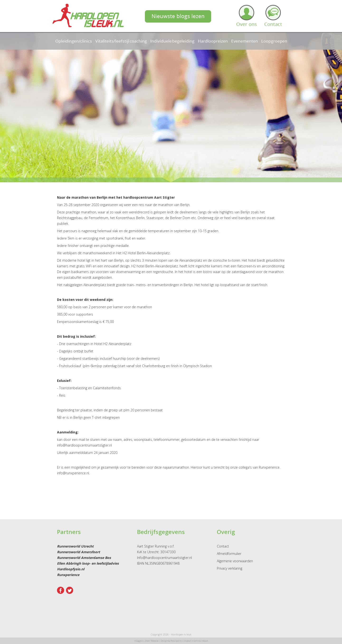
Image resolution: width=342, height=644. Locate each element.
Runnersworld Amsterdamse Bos (84, 558)
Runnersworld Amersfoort (78, 552)
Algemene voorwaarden (235, 561)
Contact (223, 546)
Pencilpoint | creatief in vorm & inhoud (189, 641)
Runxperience (68, 575)
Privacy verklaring (230, 568)
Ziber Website (152, 641)
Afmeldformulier (229, 554)
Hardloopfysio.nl (71, 569)
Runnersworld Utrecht (75, 546)
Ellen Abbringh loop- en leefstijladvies (88, 563)
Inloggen (138, 641)
